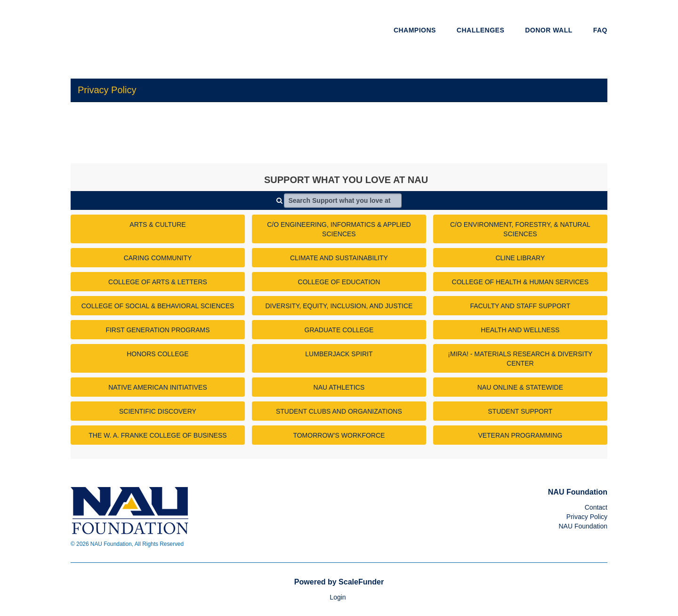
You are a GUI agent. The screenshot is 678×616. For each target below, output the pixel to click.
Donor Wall (549, 30)
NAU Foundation (583, 526)
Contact (596, 507)
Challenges (480, 30)
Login (338, 597)
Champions (415, 30)
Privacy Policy (587, 517)
